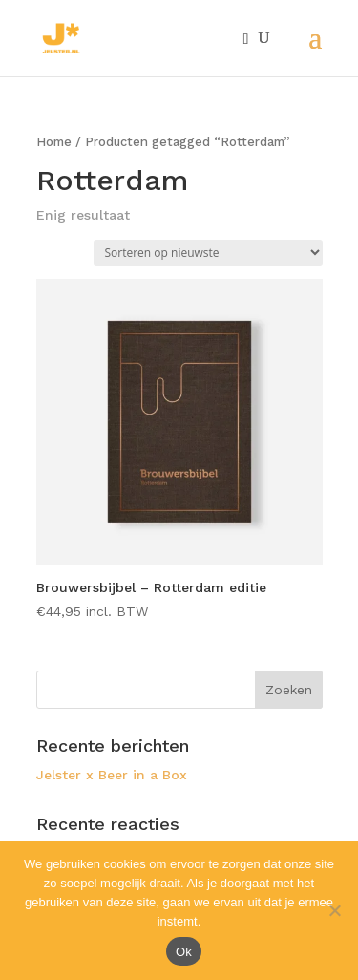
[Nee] (334, 910)
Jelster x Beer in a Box (112, 775)
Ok (184, 952)
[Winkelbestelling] (208, 253)
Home (54, 142)
